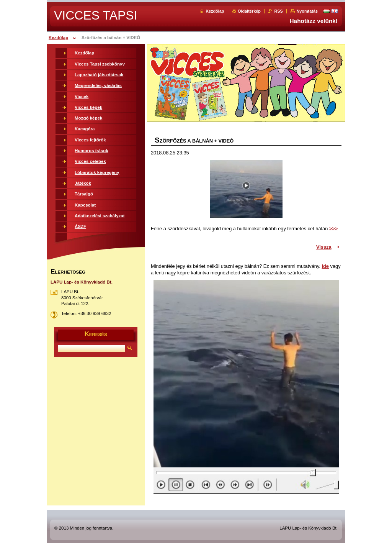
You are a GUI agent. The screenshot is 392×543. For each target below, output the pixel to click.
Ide (325, 266)
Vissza (324, 247)
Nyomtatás (307, 11)
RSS (278, 11)
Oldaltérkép (249, 11)
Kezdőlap (215, 11)
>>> (333, 229)
